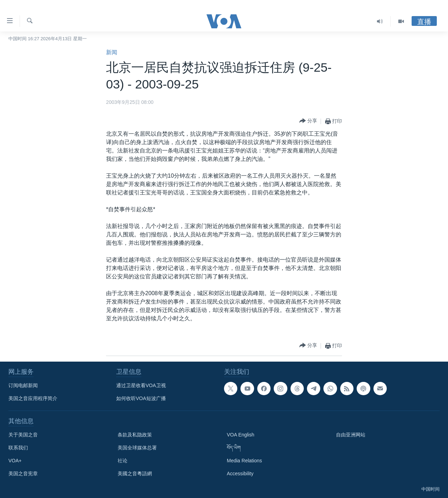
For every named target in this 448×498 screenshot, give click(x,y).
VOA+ (15, 461)
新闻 (112, 52)
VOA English (241, 435)
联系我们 (18, 448)
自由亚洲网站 (351, 435)
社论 (122, 461)
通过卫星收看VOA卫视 (141, 385)
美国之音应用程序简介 (33, 398)
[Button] (308, 121)
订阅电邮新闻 (23, 385)
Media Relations (244, 461)
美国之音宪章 (23, 474)
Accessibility (240, 474)
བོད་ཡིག (234, 448)
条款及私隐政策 (135, 435)
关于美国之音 (23, 435)
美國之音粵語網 (135, 474)
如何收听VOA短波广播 (141, 398)
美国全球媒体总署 (137, 448)
